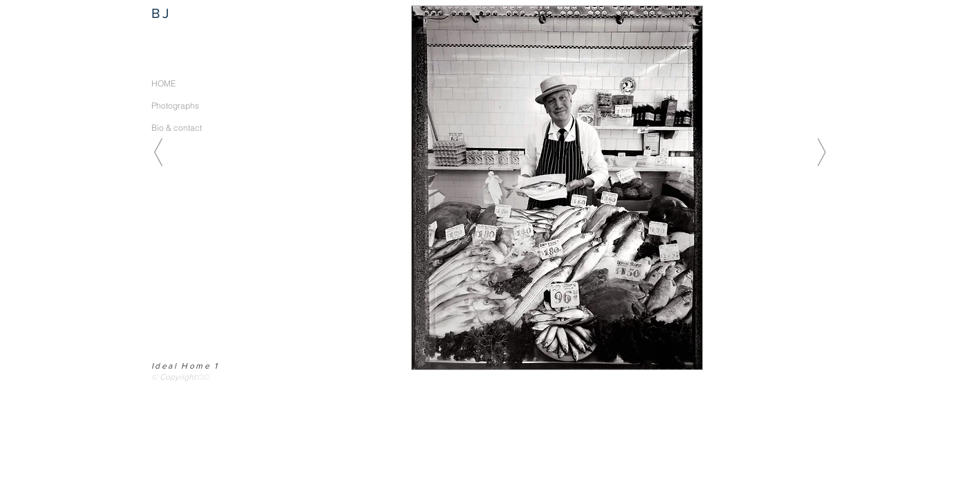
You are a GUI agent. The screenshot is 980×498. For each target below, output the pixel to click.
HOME (163, 83)
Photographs (175, 105)
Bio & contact (177, 128)
